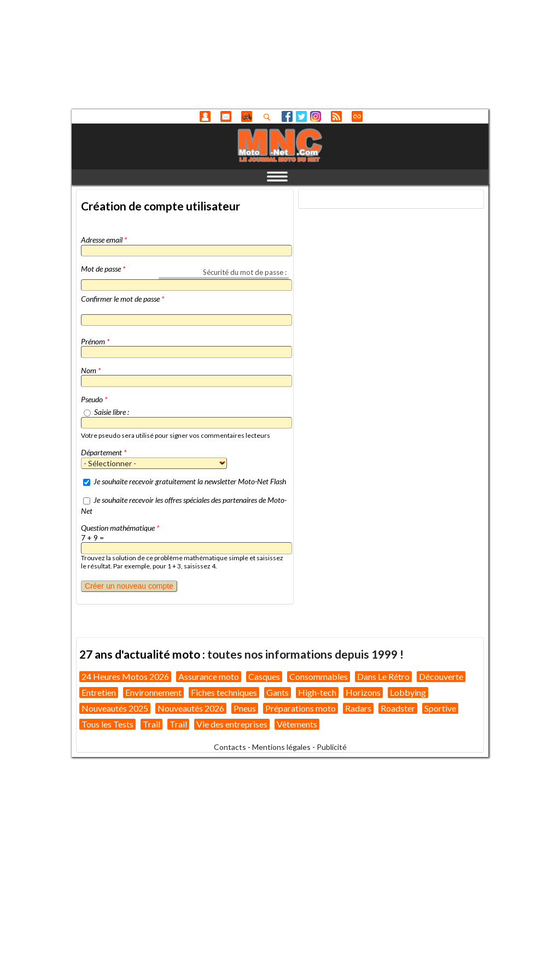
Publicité (332, 747)
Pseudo (94, 399)
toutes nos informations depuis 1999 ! (305, 654)
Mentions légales (281, 747)
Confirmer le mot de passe (122, 299)
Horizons (363, 692)
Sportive (440, 708)
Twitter (301, 116)
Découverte (441, 676)
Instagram (316, 116)
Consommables (319, 676)
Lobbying (408, 692)
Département (104, 452)
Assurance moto (209, 676)
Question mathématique (120, 528)
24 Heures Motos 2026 (125, 676)
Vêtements (297, 724)
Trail (151, 724)
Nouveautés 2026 (191, 708)
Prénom (95, 341)
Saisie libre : (112, 412)
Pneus (245, 708)
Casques (264, 676)
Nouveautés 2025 (115, 708)
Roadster (398, 708)
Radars (358, 708)
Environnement (153, 692)
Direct (357, 116)
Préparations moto (301, 708)
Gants (278, 692)
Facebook (287, 116)
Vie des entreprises (232, 724)
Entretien (99, 692)
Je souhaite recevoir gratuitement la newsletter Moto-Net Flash (190, 481)
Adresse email (104, 240)
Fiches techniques (224, 692)
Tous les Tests (107, 724)
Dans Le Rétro (383, 676)
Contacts (230, 747)
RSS (336, 116)
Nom (91, 370)
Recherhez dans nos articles (269, 117)
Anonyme (205, 116)
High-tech (317, 692)
